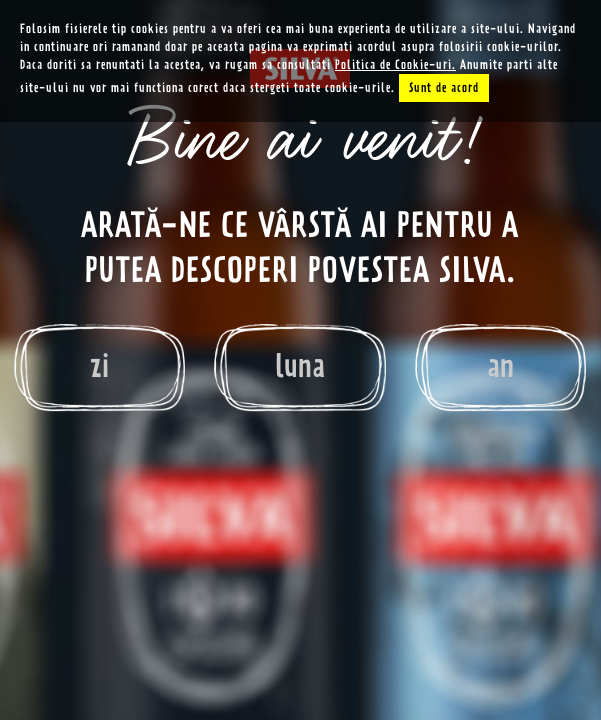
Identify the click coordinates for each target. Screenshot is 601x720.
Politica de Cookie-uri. (395, 65)
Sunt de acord (444, 88)
